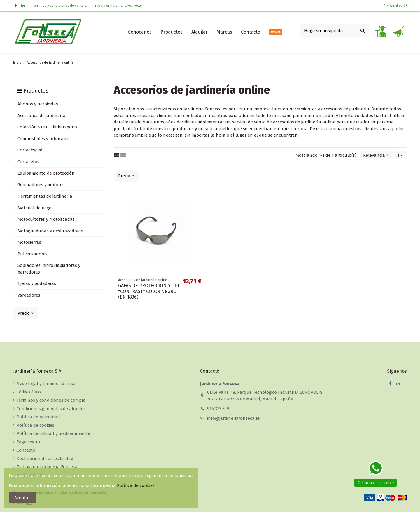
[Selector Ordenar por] (376, 155)
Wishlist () (395, 6)
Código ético (29, 392)
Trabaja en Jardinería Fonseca (117, 6)
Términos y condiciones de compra (60, 6)
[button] (171, 32)
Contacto (26, 450)
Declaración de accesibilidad (45, 459)
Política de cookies (35, 425)
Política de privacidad (38, 417)
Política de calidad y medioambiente (53, 433)
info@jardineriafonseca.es (233, 418)
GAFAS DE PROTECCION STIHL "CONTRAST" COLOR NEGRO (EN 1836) (149, 291)
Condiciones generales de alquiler (51, 409)
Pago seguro (29, 442)
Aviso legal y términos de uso (46, 384)
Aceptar (22, 498)
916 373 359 (218, 409)
